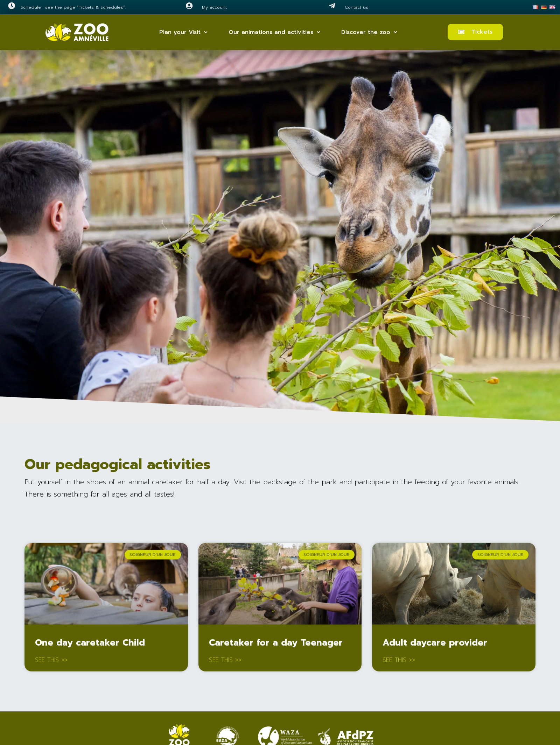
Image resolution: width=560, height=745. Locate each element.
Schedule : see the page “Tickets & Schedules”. (73, 7)
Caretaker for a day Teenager (276, 645)
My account (214, 7)
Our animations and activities (274, 32)
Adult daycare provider (435, 645)
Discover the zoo (369, 32)
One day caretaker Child (90, 645)
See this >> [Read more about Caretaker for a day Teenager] (225, 662)
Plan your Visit (183, 32)
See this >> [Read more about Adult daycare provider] (399, 662)
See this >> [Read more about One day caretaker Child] (51, 662)
